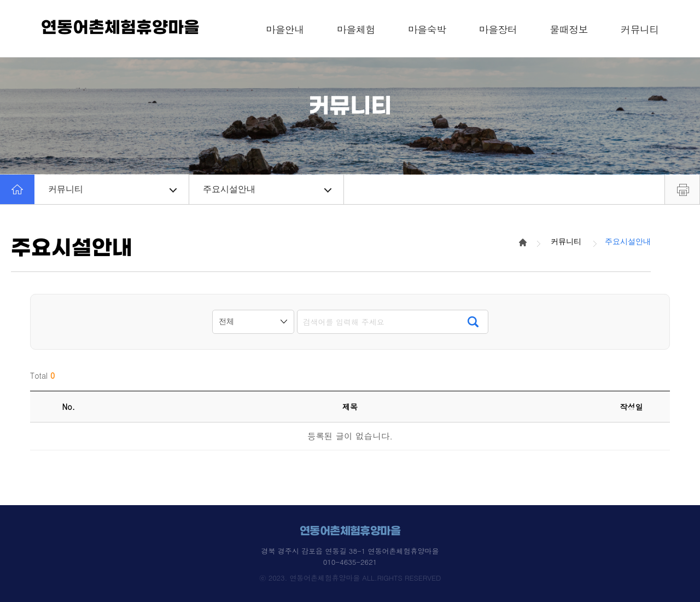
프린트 (682, 189)
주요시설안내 (267, 189)
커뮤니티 (112, 189)
